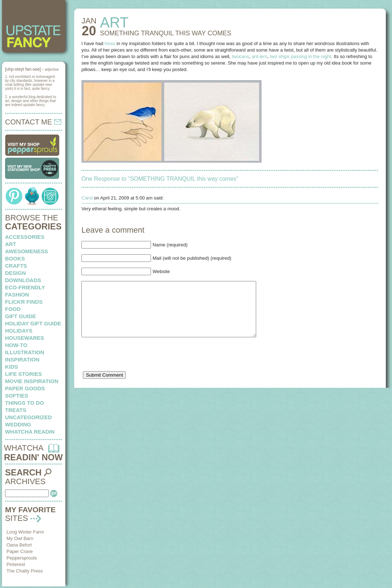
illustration (25, 352)
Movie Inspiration (32, 381)
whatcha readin (30, 432)
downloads (23, 280)
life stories (23, 374)
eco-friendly (25, 287)
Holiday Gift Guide (33, 323)
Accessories (25, 237)
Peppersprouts (22, 558)
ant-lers (260, 56)
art (11, 244)
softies (17, 396)
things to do (24, 403)
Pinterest (16, 564)
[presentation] (136, 368)
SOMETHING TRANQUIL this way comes (166, 33)
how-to (16, 345)
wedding (18, 424)
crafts (16, 266)
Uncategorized (28, 417)
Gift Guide (21, 316)
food (13, 309)
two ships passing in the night (300, 56)
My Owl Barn (20, 538)
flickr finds (24, 302)
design (15, 273)
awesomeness (26, 251)
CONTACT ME (33, 122)
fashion (17, 295)
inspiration (22, 359)
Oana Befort (19, 545)
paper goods (25, 388)
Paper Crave (20, 551)
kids (12, 367)
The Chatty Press (24, 571)
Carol (87, 198)
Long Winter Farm (25, 532)
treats (16, 410)
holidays (19, 331)
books (15, 258)
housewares (24, 338)
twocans (241, 56)
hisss (110, 43)
